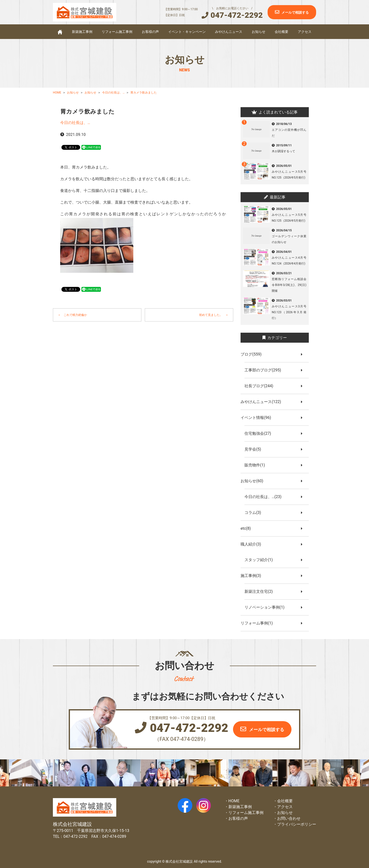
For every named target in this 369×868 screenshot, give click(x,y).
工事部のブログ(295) (265, 370)
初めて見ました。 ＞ (214, 315)
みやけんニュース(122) (263, 402)
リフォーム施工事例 (117, 32)
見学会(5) (255, 449)
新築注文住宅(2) (261, 591)
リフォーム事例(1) (259, 623)
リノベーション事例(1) (266, 607)
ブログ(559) (253, 354)
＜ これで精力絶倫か (72, 315)
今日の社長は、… (75, 123)
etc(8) (248, 528)
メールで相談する (295, 12)
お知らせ (259, 32)
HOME (234, 801)
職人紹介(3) (253, 544)
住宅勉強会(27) (260, 433)
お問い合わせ (289, 818)
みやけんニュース (229, 32)
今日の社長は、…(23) (265, 497)
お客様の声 (150, 32)
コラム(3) (255, 513)
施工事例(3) (253, 576)
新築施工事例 (82, 32)
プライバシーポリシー (297, 824)
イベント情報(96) (258, 418)
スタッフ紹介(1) (261, 560)
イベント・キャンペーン (187, 32)
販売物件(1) (257, 465)
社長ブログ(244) (261, 386)
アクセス (305, 32)
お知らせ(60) (254, 481)
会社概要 (282, 32)
